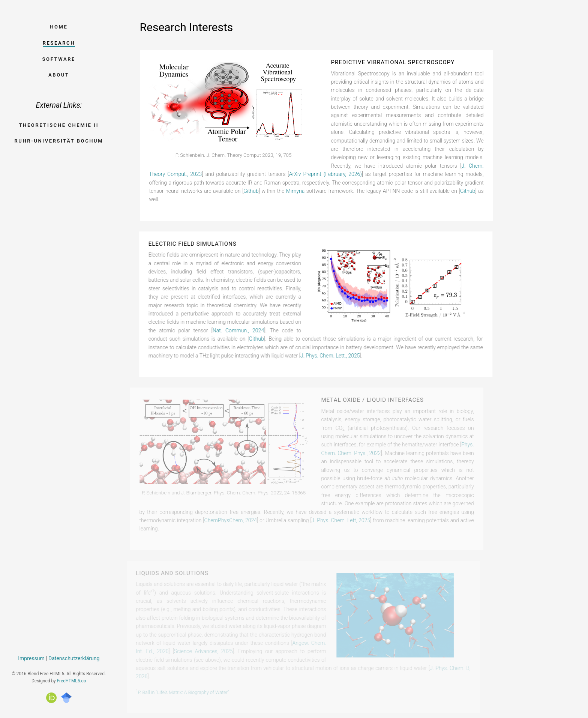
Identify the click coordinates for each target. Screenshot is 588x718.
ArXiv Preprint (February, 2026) (325, 174)
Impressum (31, 658)
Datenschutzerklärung (74, 658)
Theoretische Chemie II (59, 125)
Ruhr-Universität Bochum (59, 141)
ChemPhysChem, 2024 (223, 520)
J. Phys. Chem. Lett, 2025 (334, 520)
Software (59, 59)
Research (59, 43)
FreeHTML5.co (72, 681)
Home (59, 27)
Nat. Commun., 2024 (236, 330)
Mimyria (295, 191)
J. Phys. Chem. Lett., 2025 (328, 356)
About (59, 75)
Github (251, 191)
